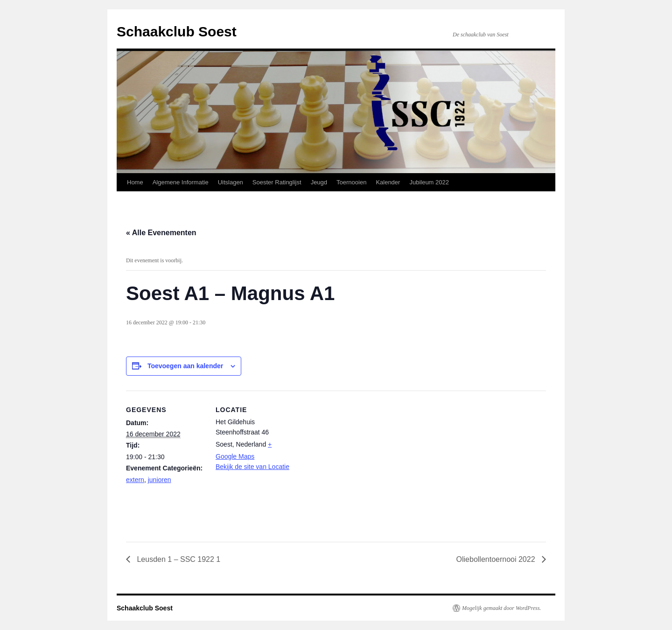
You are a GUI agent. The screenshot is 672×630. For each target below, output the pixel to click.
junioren (160, 480)
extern (135, 480)
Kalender (388, 182)
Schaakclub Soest (177, 31)
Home (135, 182)
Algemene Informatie (181, 182)
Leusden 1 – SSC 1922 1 (178, 559)
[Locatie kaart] (354, 455)
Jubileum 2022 (429, 182)
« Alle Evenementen (161, 233)
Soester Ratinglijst (277, 182)
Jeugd (319, 182)
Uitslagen (231, 182)
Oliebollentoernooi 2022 (497, 559)
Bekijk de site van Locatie (252, 467)
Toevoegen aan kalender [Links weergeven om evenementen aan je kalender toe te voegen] (185, 366)
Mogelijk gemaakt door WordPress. (501, 608)
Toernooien (351, 182)
